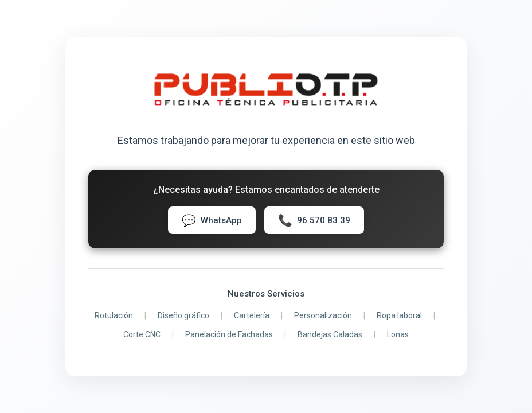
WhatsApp (212, 220)
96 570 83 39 (314, 220)
